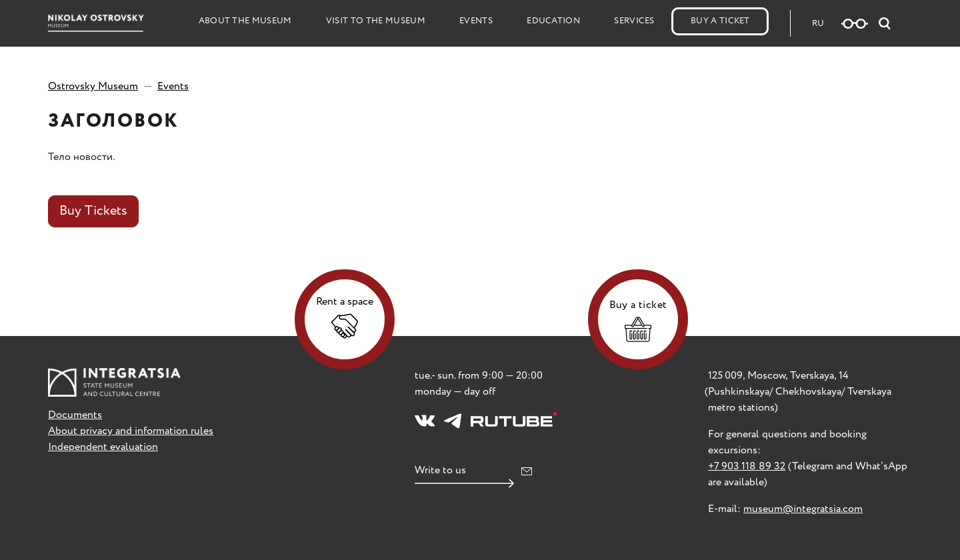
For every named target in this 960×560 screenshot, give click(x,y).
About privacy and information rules (131, 431)
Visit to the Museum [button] (376, 21)
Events (476, 21)
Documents (75, 415)
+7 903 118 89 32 (747, 466)
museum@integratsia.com (803, 509)
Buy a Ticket (720, 21)
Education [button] (553, 21)
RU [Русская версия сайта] (818, 24)
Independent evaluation (103, 447)
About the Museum (245, 21)
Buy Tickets (93, 211)
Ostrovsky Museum (93, 86)
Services (634, 21)
